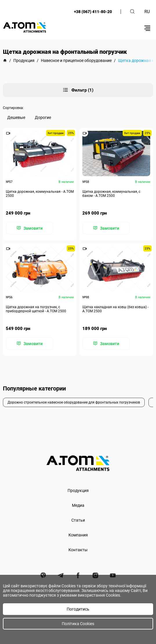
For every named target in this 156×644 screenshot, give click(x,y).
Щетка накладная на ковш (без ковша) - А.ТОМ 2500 (115, 309)
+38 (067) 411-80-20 (93, 12)
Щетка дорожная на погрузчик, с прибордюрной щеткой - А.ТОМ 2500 (36, 309)
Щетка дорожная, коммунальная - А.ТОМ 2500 (40, 194)
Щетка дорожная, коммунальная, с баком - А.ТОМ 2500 (111, 194)
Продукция (78, 490)
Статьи (78, 520)
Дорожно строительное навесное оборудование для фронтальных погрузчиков (74, 402)
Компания (78, 535)
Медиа (78, 505)
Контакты (78, 550)
